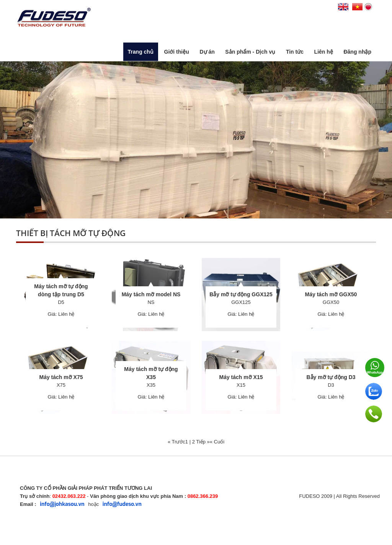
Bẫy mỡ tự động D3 (331, 377)
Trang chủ (141, 52)
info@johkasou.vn (62, 504)
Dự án (207, 52)
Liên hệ (324, 52)
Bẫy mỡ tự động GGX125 (241, 294)
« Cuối (217, 442)
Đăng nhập (357, 52)
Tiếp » (203, 442)
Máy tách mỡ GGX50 (331, 294)
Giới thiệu (177, 52)
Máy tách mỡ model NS (151, 294)
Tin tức (295, 52)
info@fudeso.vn (122, 504)
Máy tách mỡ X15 (241, 377)
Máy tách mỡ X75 (61, 377)
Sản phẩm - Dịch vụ (250, 52)
